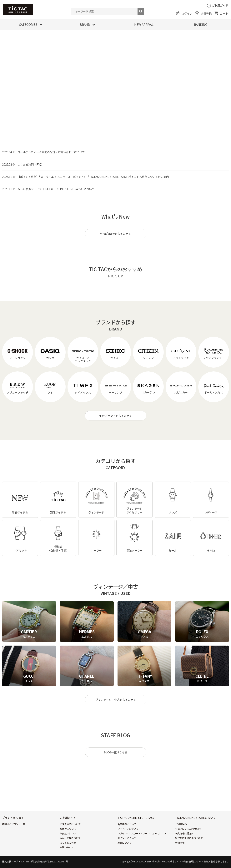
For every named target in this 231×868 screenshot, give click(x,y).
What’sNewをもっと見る (115, 234)
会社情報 (180, 843)
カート (224, 13)
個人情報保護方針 (184, 833)
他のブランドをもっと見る (116, 416)
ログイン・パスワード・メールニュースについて (143, 833)
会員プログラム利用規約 (188, 829)
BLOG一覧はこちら (116, 752)
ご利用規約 (181, 824)
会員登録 (206, 13)
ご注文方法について (70, 824)
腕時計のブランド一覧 (14, 824)
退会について (124, 843)
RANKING (201, 24)
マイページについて (128, 829)
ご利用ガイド (220, 5)
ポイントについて (127, 838)
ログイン (187, 13)
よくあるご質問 (68, 843)
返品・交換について (70, 838)
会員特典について (127, 824)
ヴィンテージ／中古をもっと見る (116, 700)
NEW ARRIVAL (144, 24)
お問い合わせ (67, 847)
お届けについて (68, 829)
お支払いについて (69, 833)
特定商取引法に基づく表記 (189, 838)
